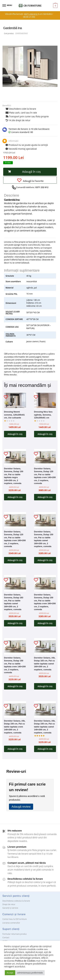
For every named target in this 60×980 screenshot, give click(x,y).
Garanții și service (10, 908)
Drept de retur (9, 904)
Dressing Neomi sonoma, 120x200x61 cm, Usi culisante (14, 415)
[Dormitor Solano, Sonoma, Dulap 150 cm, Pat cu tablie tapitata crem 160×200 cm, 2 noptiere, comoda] (45, 583)
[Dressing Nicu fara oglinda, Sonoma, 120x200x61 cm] (45, 400)
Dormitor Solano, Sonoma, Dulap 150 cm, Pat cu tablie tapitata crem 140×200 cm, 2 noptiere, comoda (15, 665)
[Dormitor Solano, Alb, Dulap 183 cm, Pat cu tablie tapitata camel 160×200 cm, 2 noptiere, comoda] (45, 646)
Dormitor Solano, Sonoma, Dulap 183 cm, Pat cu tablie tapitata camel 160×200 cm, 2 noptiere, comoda (14, 602)
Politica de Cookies (25, 961)
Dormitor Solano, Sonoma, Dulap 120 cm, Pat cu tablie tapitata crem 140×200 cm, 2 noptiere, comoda (45, 476)
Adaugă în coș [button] (15, 434)
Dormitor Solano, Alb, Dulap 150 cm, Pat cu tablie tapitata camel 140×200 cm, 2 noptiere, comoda (45, 727)
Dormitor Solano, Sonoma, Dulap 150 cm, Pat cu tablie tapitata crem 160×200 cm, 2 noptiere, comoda (45, 602)
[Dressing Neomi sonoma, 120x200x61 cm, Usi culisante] (15, 400)
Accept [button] (10, 973)
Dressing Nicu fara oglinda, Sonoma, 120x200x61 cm (43, 415)
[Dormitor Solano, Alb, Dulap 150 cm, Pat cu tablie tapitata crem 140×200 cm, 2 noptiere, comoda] (15, 709)
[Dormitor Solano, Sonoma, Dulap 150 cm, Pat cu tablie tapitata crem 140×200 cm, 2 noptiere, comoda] (15, 646)
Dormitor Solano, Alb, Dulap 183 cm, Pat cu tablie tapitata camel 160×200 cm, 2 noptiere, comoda (45, 664)
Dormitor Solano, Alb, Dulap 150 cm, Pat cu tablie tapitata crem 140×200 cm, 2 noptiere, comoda (15, 727)
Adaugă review (21, 807)
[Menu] (7, 6)
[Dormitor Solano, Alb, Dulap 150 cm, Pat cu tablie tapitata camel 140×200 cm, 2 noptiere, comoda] (45, 709)
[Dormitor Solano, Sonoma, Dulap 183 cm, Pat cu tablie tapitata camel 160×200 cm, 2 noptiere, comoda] (15, 583)
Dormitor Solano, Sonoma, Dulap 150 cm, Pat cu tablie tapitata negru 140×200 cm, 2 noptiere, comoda (14, 476)
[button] (30, 172)
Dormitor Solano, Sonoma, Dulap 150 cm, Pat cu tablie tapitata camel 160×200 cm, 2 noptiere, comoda (44, 539)
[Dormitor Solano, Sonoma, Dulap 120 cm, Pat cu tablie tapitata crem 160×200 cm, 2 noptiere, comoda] (15, 520)
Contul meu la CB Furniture (15, 919)
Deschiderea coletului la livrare (16, 901)
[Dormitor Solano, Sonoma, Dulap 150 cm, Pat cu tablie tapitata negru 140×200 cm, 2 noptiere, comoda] (15, 457)
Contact (6, 938)
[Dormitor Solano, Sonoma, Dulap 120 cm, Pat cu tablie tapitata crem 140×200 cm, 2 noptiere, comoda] (45, 457)
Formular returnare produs (14, 934)
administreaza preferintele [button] (30, 973)
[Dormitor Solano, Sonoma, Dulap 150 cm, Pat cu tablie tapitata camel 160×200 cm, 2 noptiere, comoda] (45, 520)
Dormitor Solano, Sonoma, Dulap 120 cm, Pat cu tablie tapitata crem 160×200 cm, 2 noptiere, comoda (15, 539)
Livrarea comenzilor (11, 923)
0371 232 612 (31, 14)
